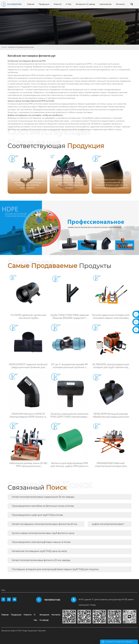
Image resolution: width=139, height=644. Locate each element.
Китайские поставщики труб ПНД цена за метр (39, 551)
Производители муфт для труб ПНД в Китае (37, 515)
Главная (4, 47)
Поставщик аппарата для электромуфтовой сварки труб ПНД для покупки (55, 569)
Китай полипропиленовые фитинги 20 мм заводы (41, 560)
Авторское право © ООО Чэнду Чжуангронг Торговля (23, 631)
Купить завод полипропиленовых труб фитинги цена (43, 533)
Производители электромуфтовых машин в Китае (41, 542)
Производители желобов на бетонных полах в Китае (43, 506)
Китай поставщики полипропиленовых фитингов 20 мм (45, 524)
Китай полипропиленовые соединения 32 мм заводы (43, 497)
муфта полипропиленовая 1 (108, 524)
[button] (127, 174)
